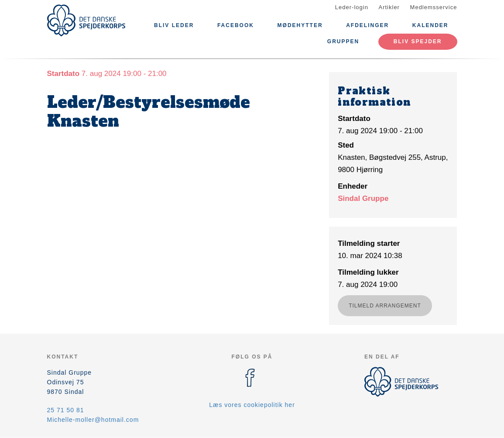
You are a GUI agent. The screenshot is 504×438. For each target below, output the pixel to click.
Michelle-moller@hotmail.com (93, 420)
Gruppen (343, 41)
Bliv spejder (418, 41)
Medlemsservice (434, 7)
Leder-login (352, 7)
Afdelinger (367, 25)
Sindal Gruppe (363, 198)
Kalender (430, 25)
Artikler (389, 7)
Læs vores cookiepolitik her (252, 405)
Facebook (236, 25)
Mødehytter (300, 25)
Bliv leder (174, 25)
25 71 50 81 (66, 410)
